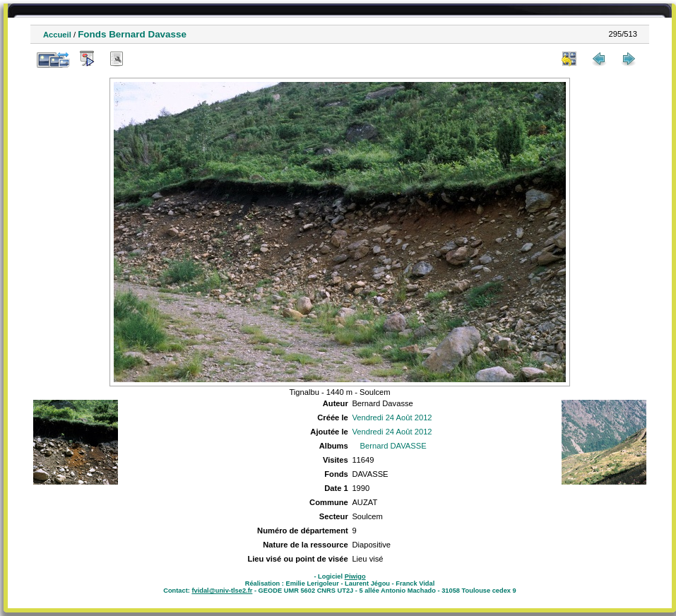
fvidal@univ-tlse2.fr (222, 591)
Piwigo (355, 576)
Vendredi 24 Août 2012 (392, 417)
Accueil (57, 35)
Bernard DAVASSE (393, 446)
